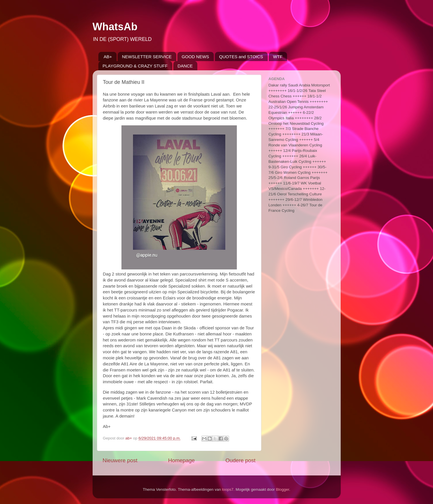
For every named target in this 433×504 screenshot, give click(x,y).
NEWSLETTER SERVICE (147, 57)
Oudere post (241, 460)
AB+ (108, 57)
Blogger (282, 489)
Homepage (181, 460)
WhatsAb (115, 27)
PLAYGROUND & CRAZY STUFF (135, 66)
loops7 (228, 489)
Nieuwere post (120, 460)
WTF (278, 57)
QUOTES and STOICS (241, 57)
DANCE (185, 66)
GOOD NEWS (195, 57)
